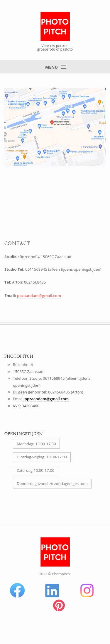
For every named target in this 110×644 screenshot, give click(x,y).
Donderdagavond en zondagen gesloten (52, 484)
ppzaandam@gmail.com (39, 296)
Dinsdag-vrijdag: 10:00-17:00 (42, 457)
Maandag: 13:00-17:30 (36, 444)
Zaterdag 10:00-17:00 (35, 470)
